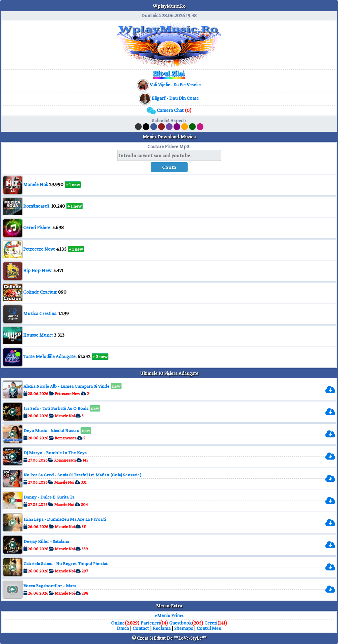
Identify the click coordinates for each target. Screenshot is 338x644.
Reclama (162, 628)
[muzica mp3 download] (175, 85)
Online (118, 623)
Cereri (211, 623)
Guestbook (180, 623)
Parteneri (150, 623)
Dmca (123, 628)
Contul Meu (209, 628)
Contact (141, 628)
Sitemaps (184, 628)
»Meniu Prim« (169, 615)
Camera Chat (169, 110)
